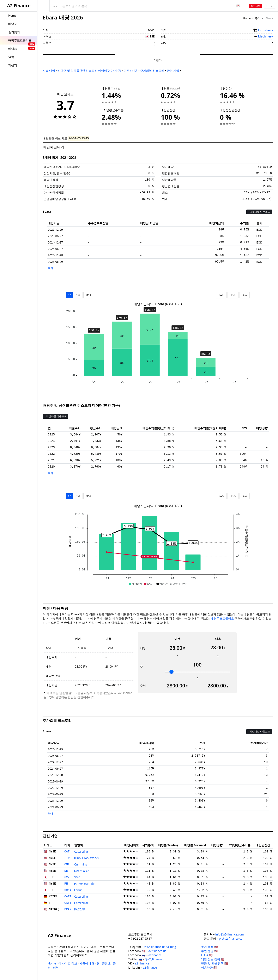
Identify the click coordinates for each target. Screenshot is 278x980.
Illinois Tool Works (86, 858)
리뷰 (56, 967)
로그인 (270, 6)
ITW (67, 858)
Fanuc (78, 890)
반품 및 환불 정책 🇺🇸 (214, 963)
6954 (68, 890)
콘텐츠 (106, 963)
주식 (258, 18)
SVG (221, 295)
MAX (88, 295)
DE (66, 871)
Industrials (265, 30)
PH (66, 884)
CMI (67, 864)
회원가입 (256, 6)
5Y (69, 295)
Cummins (81, 864)
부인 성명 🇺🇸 (209, 951)
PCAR (68, 909)
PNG (233, 295)
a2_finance (142, 963)
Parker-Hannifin (85, 884)
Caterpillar (81, 852)
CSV (245, 295)
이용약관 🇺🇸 (209, 967)
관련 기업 (173, 71)
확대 (51, 268)
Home (247, 18)
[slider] (171, 672)
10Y (78, 295)
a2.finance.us (157, 951)
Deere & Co (82, 871)
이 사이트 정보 (68, 963)
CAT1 (68, 897)
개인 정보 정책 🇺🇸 (213, 959)
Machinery (265, 36)
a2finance (155, 955)
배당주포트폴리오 (222, 618)
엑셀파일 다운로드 (259, 212)
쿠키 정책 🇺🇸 (209, 947)
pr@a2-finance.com (232, 938)
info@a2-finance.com (230, 934)
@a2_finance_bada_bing (160, 947)
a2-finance (150, 967)
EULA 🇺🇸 (207, 955)
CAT (67, 852)
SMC (77, 877)
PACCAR (80, 909)
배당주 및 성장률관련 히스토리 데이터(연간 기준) (89, 71)
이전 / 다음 (131, 71)
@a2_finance (153, 959)
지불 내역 (49, 71)
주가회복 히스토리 (152, 71)
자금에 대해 (87, 963)
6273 (68, 877)
